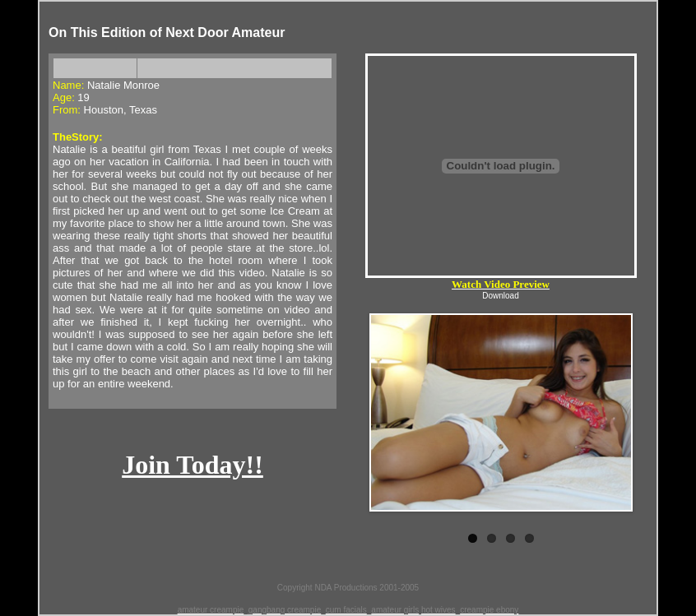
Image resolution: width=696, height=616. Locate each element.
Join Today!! (193, 465)
